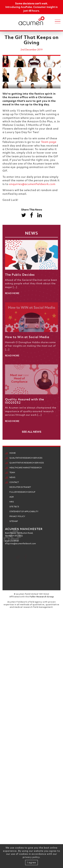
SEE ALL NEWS (32, 432)
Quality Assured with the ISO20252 (25, 401)
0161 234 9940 (12, 651)
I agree (32, 862)
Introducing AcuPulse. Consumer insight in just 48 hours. (32, 9)
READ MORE (12, 293)
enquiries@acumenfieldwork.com (32, 184)
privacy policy (31, 857)
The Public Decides (20, 275)
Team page (49, 142)
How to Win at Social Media (27, 337)
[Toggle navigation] (58, 21)
